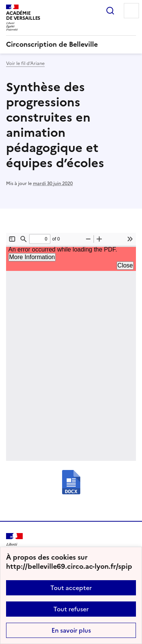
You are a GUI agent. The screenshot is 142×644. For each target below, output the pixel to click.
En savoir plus (71, 630)
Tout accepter (71, 588)
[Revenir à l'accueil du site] (14, 544)
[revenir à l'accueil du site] (71, 44)
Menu (131, 11)
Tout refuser (71, 609)
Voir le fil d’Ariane (25, 63)
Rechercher (110, 11)
